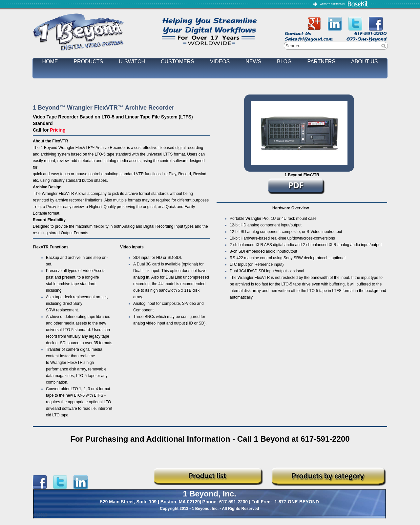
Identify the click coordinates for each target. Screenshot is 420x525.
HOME (50, 62)
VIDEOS (220, 62)
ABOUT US (365, 62)
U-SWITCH (132, 62)
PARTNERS (321, 62)
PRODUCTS (88, 62)
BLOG (284, 62)
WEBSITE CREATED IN (332, 4)
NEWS (253, 62)
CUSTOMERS (178, 62)
